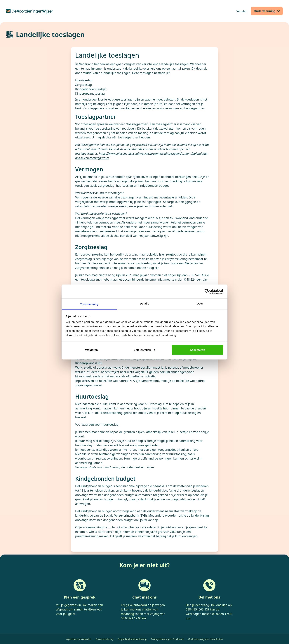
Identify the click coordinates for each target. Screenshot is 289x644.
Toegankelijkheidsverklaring (132, 639)
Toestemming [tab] (89, 304)
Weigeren (91, 350)
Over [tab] (200, 303)
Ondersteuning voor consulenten (206, 639)
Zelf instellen (145, 350)
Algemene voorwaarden (79, 639)
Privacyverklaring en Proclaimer (167, 639)
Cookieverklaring (104, 639)
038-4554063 (195, 609)
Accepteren (197, 350)
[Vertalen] (242, 11)
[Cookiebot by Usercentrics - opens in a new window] (207, 291)
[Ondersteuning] (267, 11)
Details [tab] (144, 303)
